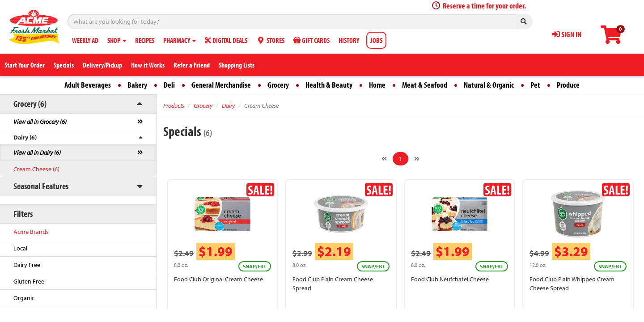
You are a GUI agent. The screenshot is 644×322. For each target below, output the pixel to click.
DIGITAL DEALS (226, 40)
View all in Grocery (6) (40, 122)
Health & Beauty (329, 85)
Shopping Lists (237, 65)
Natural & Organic (489, 85)
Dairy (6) (25, 137)
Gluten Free (29, 281)
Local (20, 248)
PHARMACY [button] (180, 40)
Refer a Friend (192, 65)
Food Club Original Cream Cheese (218, 279)
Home (377, 85)
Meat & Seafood (425, 85)
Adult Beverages (88, 85)
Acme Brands (31, 232)
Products (174, 106)
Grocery (278, 85)
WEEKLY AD (85, 40)
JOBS (376, 40)
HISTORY (349, 40)
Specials (64, 65)
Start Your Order (25, 65)
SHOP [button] (117, 40)
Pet (535, 85)
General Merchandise (221, 85)
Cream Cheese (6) (36, 169)
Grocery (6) (30, 104)
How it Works (148, 65)
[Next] (417, 159)
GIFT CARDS (311, 40)
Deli (169, 85)
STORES (270, 40)
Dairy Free (27, 265)
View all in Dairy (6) (37, 153)
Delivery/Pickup (102, 65)
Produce (568, 85)
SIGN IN (567, 34)
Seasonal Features (41, 186)
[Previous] (384, 159)
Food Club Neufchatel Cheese (450, 279)
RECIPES (145, 40)
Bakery (137, 85)
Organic (24, 298)
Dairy (228, 106)
